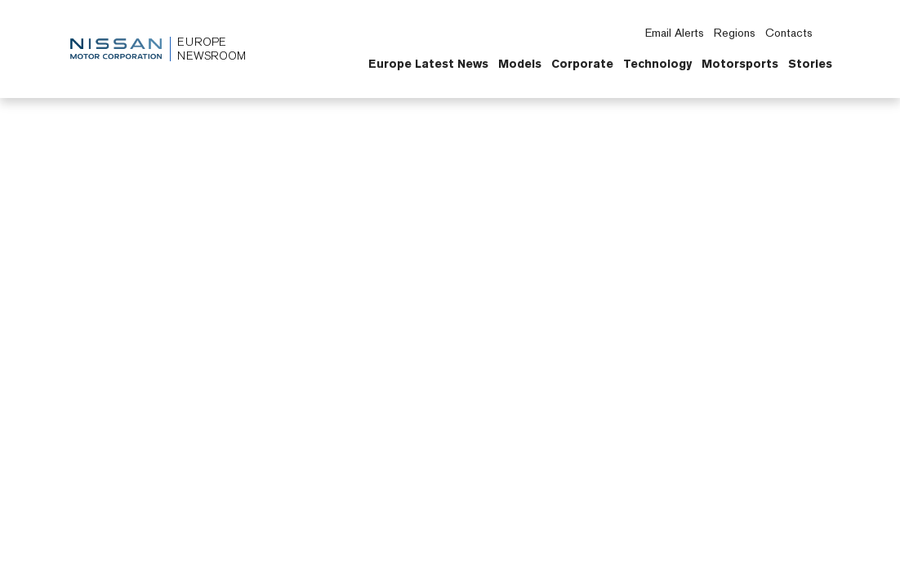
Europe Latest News (428, 64)
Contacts (789, 33)
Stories (810, 64)
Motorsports (740, 64)
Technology (657, 64)
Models (520, 64)
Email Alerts (675, 33)
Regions (735, 33)
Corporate (582, 64)
